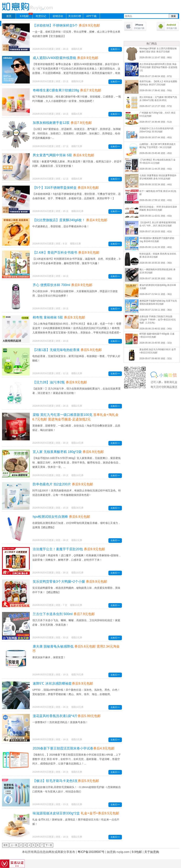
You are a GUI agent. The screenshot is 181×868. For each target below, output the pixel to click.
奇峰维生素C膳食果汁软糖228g (67, 90)
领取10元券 (77, 475)
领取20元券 (77, 211)
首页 (9, 16)
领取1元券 (77, 373)
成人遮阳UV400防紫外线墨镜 (65, 58)
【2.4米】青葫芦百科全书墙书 (66, 253)
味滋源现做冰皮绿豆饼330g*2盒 (76, 813)
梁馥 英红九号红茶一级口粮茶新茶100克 (75, 417)
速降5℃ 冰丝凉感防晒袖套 (63, 683)
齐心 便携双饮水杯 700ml (63, 285)
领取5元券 (77, 49)
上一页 (14, 845)
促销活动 (58, 16)
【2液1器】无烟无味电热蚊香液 (67, 350)
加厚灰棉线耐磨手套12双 (62, 123)
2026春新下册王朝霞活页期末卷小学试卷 (74, 748)
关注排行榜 (75, 16)
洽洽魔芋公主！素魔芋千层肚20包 (69, 549)
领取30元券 (77, 508)
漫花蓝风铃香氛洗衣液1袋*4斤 (67, 716)
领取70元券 (77, 675)
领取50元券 (77, 81)
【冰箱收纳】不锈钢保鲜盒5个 (66, 25)
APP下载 (91, 16)
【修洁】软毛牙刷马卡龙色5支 (66, 781)
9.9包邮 (26, 15)
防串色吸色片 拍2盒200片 (63, 484)
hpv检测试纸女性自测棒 (61, 517)
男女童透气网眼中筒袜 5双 (63, 155)
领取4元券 (77, 114)
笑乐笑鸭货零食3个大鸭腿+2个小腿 (70, 582)
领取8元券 (77, 179)
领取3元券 (75, 244)
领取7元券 (77, 146)
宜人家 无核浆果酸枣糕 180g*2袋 (68, 452)
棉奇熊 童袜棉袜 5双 (59, 317)
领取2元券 (77, 406)
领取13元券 (76, 605)
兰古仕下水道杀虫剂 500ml (64, 614)
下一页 (49, 845)
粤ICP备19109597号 (91, 852)
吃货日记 (41, 16)
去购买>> (115, 49)
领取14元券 (77, 443)
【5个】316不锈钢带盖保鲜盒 (66, 188)
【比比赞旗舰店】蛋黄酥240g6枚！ (70, 220)
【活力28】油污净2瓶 (60, 382)
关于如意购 (152, 852)
